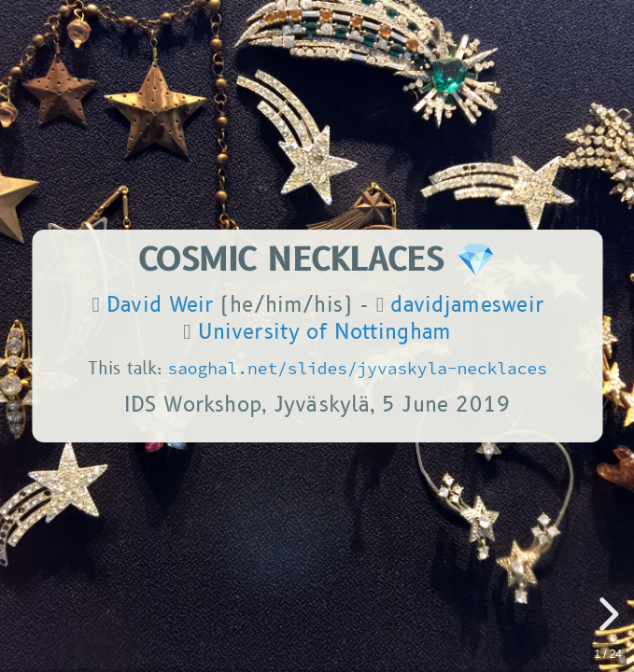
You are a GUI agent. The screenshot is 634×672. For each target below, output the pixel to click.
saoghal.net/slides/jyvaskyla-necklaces (357, 368)
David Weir (160, 305)
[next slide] (606, 614)
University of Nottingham (324, 332)
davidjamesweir (466, 305)
